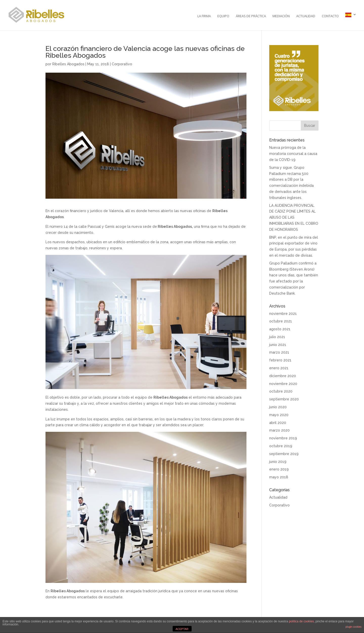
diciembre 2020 (283, 376)
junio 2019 (278, 462)
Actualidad (306, 16)
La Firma (204, 16)
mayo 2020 (279, 415)
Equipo (223, 16)
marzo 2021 (279, 352)
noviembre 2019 (283, 438)
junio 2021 (278, 345)
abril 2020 (278, 423)
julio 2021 (277, 337)
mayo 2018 (279, 477)
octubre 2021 (281, 321)
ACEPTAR (182, 629)
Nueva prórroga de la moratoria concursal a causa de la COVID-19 (293, 154)
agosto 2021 (280, 329)
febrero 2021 (280, 360)
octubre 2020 (281, 391)
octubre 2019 (281, 446)
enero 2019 (279, 469)
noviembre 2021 (283, 314)
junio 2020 (278, 407)
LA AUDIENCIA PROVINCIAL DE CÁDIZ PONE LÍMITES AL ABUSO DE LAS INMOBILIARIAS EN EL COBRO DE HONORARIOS (294, 218)
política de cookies (301, 621)
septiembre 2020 (284, 399)
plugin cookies (354, 627)
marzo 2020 (279, 430)
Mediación (281, 16)
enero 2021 (279, 368)
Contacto (330, 16)
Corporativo (122, 64)
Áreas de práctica (251, 16)
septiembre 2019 (284, 454)
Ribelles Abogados (68, 64)
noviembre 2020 (283, 384)
